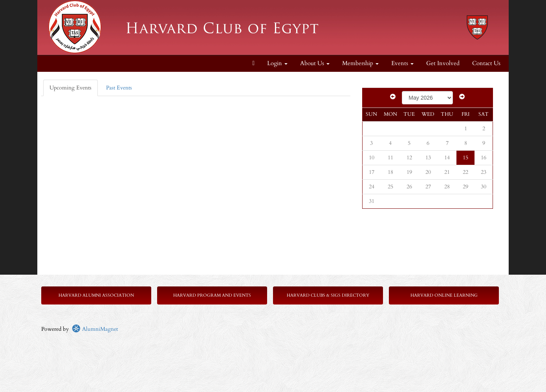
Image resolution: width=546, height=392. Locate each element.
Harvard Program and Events (212, 295)
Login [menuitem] (277, 63)
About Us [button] (315, 63)
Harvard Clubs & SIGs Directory (328, 295)
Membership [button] (360, 63)
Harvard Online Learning (444, 295)
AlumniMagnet (95, 329)
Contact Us (486, 63)
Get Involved (443, 63)
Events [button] (402, 63)
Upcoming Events (71, 88)
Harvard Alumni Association (96, 295)
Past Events (119, 88)
